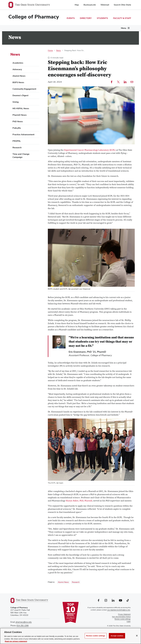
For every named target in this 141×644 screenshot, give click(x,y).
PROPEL (17, 141)
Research (76, 582)
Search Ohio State (122, 5)
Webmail (105, 5)
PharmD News (20, 115)
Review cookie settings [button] (123, 619)
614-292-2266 (23, 626)
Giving (16, 102)
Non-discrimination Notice (121, 617)
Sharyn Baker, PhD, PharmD (79, 501)
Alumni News (63, 582)
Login (129, 621)
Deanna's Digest (20, 95)
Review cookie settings (96, 636)
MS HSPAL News (21, 108)
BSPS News (18, 82)
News (59, 50)
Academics (18, 63)
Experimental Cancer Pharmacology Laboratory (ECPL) (90, 150)
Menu (124, 28)
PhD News (18, 121)
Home (50, 50)
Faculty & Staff (122, 18)
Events (71, 18)
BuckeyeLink (90, 5)
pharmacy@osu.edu (24, 622)
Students (102, 18)
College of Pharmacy (34, 17)
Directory (86, 18)
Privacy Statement (124, 614)
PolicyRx (17, 128)
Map (77, 5)
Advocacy (17, 69)
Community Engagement (24, 89)
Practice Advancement (23, 134)
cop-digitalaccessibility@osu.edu (119, 610)
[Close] (137, 636)
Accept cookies (117, 636)
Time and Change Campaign (21, 156)
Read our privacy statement (16, 641)
